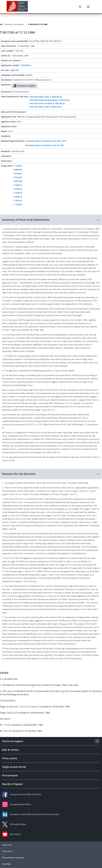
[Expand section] (97, 741)
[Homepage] (1, 24)
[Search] (80, 7)
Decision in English (24, 86)
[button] (51, 220)
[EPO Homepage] (17, 7)
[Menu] (88, 7)
